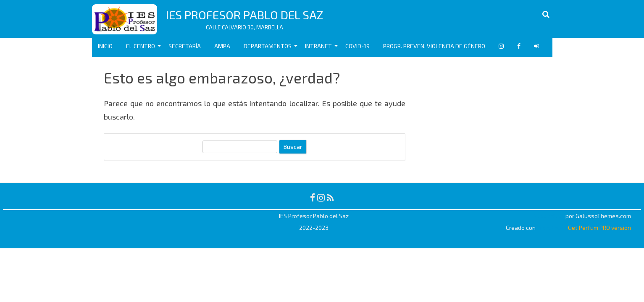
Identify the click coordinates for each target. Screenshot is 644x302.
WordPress (551, 228)
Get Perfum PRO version (599, 228)
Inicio (105, 46)
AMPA (222, 46)
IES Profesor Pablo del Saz (244, 15)
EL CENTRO (141, 46)
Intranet (318, 46)
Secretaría (185, 46)
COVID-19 (357, 46)
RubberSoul (549, 216)
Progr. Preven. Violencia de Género (434, 46)
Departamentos (268, 46)
